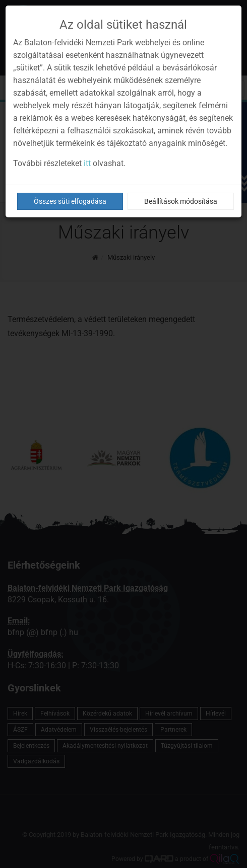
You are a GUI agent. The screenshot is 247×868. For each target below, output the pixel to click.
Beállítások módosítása (181, 201)
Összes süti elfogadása (70, 201)
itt (87, 163)
